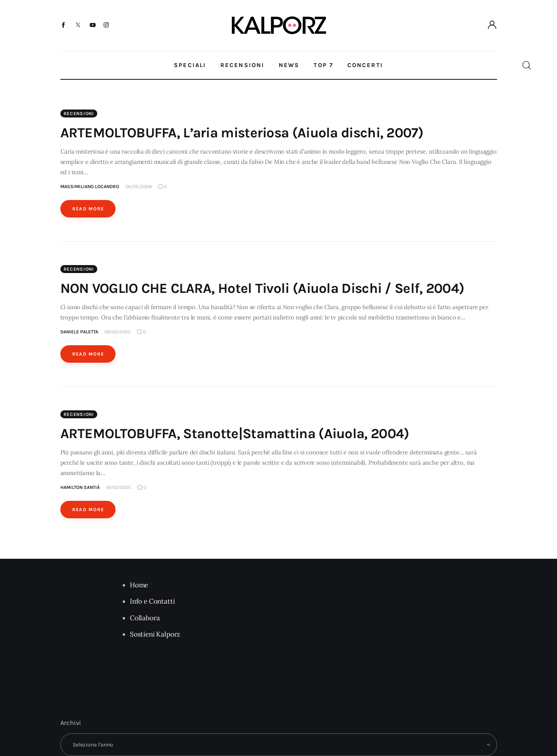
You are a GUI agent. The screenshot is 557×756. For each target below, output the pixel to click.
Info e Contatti (152, 601)
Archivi (71, 723)
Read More (88, 209)
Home (139, 585)
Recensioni (79, 113)
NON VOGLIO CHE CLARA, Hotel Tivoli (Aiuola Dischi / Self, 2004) (262, 288)
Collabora (145, 618)
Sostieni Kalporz (155, 634)
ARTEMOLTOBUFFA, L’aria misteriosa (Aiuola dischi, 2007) (242, 133)
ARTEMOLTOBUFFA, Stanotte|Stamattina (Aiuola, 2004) (235, 434)
